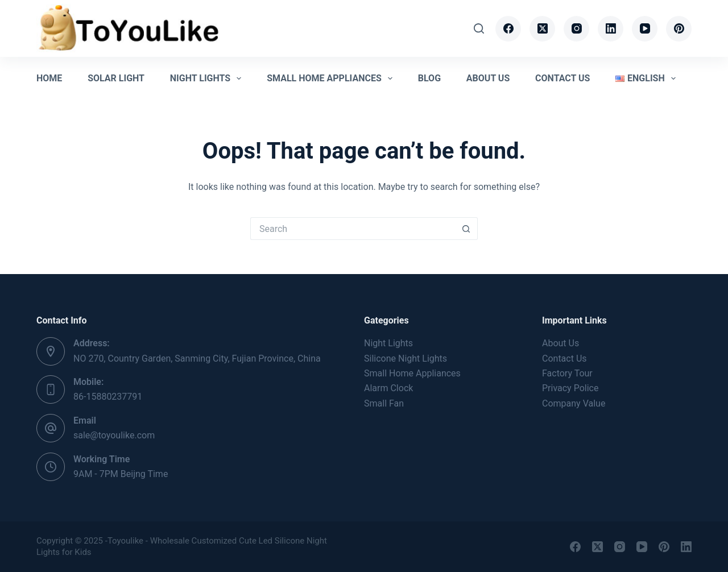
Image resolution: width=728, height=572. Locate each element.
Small (412, 373)
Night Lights (208, 78)
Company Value (574, 403)
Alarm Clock (388, 388)
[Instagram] (576, 29)
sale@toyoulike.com (114, 435)
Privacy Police (570, 388)
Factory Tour (567, 373)
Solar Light (116, 78)
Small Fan (384, 403)
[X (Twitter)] (542, 29)
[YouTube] (645, 29)
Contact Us (562, 78)
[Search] (479, 28)
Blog (429, 78)
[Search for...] (353, 229)
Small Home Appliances (332, 78)
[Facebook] (508, 29)
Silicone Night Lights (406, 358)
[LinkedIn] (611, 29)
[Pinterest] (679, 29)
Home (49, 78)
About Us (488, 78)
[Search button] (466, 229)
